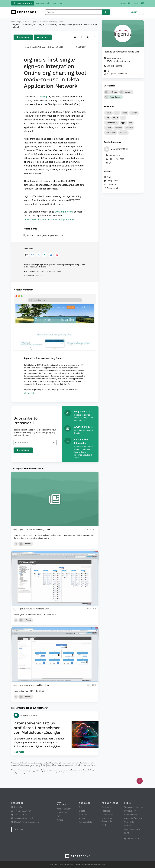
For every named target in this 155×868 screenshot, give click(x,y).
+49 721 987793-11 (23, 815)
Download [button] (111, 184)
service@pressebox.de (18, 774)
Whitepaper (107, 807)
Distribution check (132, 829)
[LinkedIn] (129, 839)
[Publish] (140, 781)
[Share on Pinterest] (57, 255)
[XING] (139, 839)
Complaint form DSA (133, 818)
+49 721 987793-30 (23, 811)
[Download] (88, 37)
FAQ (58, 816)
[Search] (106, 12)
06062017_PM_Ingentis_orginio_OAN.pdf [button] (45, 235)
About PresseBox (63, 804)
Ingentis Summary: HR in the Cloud (29, 691)
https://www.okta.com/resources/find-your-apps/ (49, 219)
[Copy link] (26, 255)
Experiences (62, 813)
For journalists (85, 822)
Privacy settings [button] (131, 815)
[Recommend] (94, 37)
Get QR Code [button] (112, 181)
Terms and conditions (134, 807)
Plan (81, 807)
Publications (107, 815)
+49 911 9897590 (115, 66)
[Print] (75, 37)
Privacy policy (130, 811)
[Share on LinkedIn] (51, 255)
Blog (104, 825)
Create (82, 811)
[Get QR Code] (81, 37)
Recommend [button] (112, 188)
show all (29, 393)
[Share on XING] (45, 255)
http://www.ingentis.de (117, 74)
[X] (135, 839)
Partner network (64, 809)
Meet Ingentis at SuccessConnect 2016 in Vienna (35, 615)
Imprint (128, 826)
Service (60, 820)
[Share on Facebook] (32, 255)
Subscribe (23, 37)
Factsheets (107, 811)
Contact (43, 37)
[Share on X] (39, 255)
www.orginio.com (64, 212)
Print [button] (109, 177)
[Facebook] (125, 839)
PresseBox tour (23, 3)
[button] (16, 544)
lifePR (127, 833)
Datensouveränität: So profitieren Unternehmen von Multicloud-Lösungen (37, 728)
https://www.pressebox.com (27, 822)
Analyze (83, 818)
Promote (83, 815)
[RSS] (132, 839)
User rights (129, 822)
